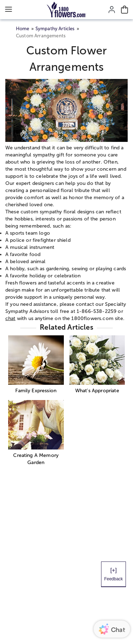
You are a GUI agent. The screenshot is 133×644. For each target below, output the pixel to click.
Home (23, 29)
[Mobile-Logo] (66, 10)
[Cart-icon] (124, 10)
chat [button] (10, 318)
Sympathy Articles (55, 29)
